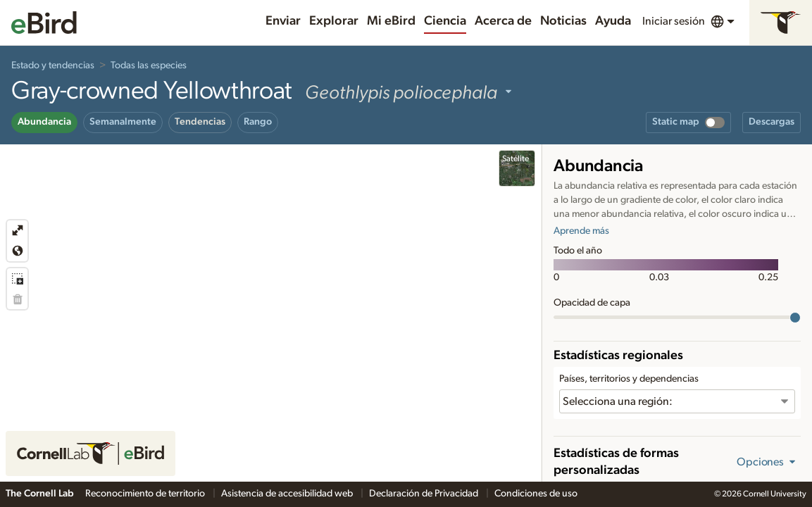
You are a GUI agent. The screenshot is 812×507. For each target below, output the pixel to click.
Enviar (283, 21)
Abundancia (44, 122)
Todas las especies (149, 65)
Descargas (772, 122)
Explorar (334, 21)
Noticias (563, 21)
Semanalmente (123, 122)
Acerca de (503, 21)
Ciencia (445, 21)
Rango (258, 122)
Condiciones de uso (536, 494)
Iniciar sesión (674, 21)
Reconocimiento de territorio (146, 494)
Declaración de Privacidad (425, 494)
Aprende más (581, 231)
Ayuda (613, 21)
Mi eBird (391, 21)
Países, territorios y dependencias (629, 379)
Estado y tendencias (53, 65)
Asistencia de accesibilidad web (288, 494)
